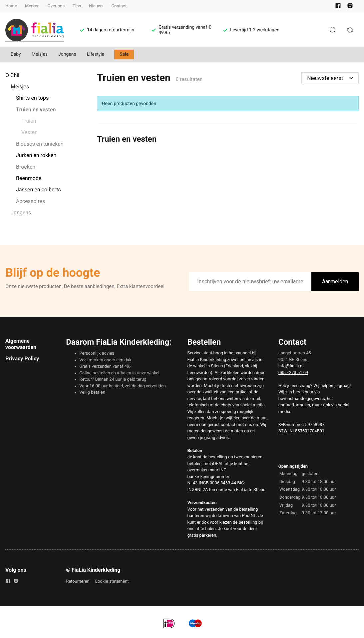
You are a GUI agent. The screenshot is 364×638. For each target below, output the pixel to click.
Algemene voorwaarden (21, 344)
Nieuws (96, 6)
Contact (119, 6)
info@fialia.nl (291, 366)
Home (11, 6)
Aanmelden (335, 281)
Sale (124, 54)
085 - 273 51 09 (293, 373)
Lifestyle (96, 54)
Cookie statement (112, 581)
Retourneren (78, 581)
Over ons (56, 6)
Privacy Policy (22, 358)
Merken (32, 6)
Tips (77, 6)
